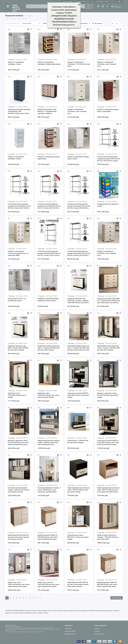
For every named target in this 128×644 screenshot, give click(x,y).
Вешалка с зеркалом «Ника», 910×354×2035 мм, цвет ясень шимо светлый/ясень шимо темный (18, 443)
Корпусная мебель (13, 23)
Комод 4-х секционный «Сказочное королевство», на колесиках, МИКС (18, 253)
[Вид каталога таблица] (121, 23)
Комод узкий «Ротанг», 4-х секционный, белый (17, 300)
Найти (89, 6)
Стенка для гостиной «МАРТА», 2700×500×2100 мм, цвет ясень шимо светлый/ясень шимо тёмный (108, 443)
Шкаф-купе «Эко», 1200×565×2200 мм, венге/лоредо (17, 395)
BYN (118, 2)
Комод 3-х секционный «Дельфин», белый (16, 63)
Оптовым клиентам (70, 634)
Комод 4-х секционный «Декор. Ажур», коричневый (108, 110)
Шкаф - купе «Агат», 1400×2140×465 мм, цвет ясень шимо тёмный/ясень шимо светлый (19, 584)
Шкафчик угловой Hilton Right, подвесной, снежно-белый (48, 300)
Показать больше (117, 598)
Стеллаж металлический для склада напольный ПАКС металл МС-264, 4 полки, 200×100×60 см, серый (79, 253)
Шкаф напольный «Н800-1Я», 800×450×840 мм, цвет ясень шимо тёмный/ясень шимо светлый (107, 584)
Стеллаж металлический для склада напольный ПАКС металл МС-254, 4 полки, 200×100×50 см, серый (79, 206)
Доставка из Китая (68, 2)
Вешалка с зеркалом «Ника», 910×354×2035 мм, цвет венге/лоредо (108, 395)
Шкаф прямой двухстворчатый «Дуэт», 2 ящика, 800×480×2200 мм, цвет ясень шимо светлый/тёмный (78, 348)
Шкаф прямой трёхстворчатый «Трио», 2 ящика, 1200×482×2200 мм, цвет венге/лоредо (108, 348)
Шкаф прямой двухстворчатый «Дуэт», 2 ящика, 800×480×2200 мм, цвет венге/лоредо (49, 348)
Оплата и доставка (81, 2)
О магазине (68, 629)
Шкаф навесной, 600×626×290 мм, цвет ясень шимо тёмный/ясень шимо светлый (18, 537)
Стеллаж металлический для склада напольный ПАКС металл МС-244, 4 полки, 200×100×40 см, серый (49, 206)
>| (40, 598)
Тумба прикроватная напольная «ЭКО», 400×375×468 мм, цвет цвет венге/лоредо (78, 490)
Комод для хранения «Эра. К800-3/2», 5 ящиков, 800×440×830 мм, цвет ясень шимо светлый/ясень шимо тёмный (109, 301)
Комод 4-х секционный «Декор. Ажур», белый (78, 158)
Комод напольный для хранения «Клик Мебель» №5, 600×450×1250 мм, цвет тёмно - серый (19, 111)
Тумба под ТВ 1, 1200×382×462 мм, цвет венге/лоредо (78, 441)
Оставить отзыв (99, 634)
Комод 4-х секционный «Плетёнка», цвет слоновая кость (107, 64)
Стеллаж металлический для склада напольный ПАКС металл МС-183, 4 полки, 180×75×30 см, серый (49, 253)
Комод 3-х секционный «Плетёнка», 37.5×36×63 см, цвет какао (79, 64)
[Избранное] (107, 6)
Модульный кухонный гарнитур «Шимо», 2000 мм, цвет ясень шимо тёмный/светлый (48, 442)
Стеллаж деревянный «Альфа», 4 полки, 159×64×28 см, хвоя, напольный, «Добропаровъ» (49, 490)
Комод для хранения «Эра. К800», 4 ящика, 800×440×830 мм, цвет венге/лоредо (18, 348)
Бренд (45, 23)
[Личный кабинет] (98, 6)
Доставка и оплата (70, 631)
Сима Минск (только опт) (16, 8)
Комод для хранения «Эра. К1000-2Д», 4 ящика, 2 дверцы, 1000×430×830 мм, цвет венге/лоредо (78, 301)
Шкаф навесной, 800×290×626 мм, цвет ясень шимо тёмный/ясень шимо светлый (78, 584)
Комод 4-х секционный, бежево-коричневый (49, 158)
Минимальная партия (81, 23)
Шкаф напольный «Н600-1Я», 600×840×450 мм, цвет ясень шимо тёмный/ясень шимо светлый (48, 537)
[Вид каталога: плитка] (112, 23)
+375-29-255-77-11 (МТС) (100, 2)
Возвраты (97, 631)
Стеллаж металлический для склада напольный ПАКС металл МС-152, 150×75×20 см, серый (109, 159)
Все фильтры (98, 23)
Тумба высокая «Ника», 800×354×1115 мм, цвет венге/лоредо (78, 537)
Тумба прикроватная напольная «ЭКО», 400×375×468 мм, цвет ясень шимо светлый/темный (108, 490)
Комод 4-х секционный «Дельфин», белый (16, 158)
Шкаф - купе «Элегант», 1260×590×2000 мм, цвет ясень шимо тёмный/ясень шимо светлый (48, 584)
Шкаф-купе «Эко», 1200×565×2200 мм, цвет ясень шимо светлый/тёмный (48, 395)
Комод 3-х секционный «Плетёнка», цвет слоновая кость (77, 111)
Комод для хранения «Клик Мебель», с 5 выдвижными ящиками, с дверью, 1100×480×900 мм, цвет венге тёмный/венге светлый (48, 111)
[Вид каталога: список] (117, 23)
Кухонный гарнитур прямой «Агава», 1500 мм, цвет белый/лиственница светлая (19, 490)
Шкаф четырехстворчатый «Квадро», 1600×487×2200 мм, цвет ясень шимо (108, 537)
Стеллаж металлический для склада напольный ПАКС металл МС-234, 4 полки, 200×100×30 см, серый (19, 206)
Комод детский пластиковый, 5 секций (108, 205)
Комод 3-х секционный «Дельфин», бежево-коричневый (49, 63)
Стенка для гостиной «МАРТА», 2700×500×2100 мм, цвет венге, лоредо (78, 395)
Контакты (97, 629)
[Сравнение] (103, 6)
